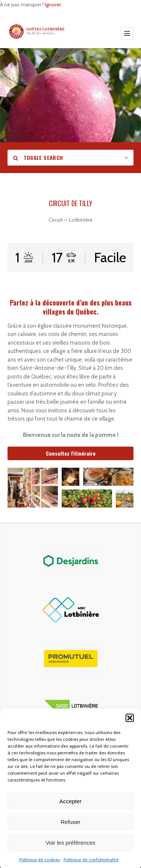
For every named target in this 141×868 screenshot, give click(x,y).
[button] (130, 728)
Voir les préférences (70, 853)
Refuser (70, 832)
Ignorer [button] (53, 5)
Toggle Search (38, 157)
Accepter (70, 812)
